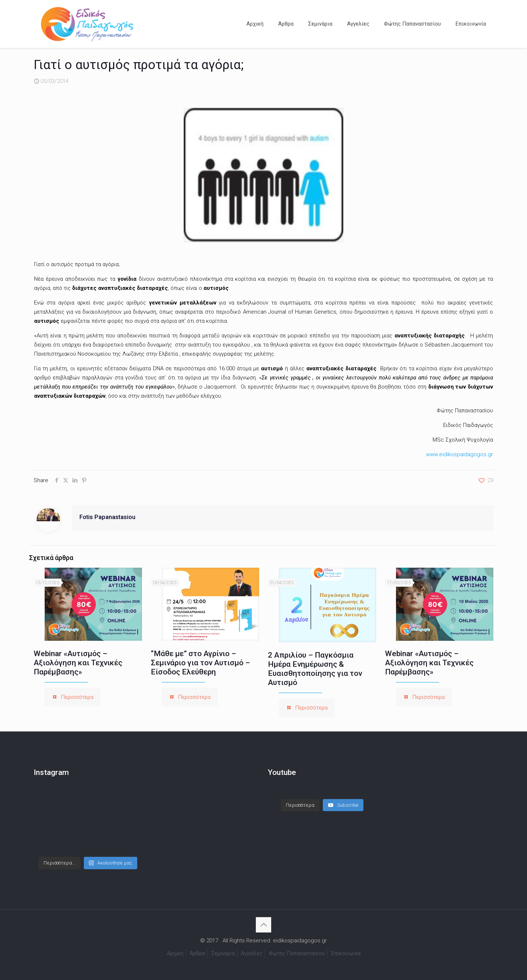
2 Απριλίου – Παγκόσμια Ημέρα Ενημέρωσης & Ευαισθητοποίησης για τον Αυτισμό (315, 669)
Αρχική (175, 953)
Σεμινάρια (223, 953)
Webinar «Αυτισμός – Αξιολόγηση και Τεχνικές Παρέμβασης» (78, 663)
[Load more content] (300, 805)
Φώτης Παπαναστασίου (297, 953)
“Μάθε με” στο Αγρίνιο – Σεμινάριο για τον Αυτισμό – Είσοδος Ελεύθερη (200, 663)
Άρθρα (197, 953)
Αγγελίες (252, 953)
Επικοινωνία (346, 953)
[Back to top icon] (263, 925)
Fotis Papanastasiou (107, 517)
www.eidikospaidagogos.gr (459, 454)
